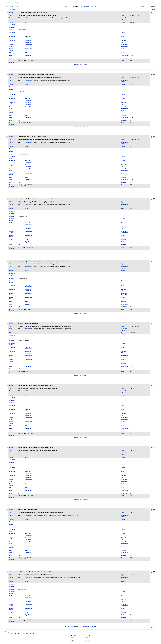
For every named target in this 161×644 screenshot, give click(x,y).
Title (10, 15)
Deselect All (15, 7)
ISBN (26, 53)
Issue (26, 22)
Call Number (11, 61)
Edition (123, 49)
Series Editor (11, 45)
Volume (11, 22)
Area (10, 55)
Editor (123, 36)
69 (87, 7)
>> (91, 7)
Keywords (12, 25)
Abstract (11, 27)
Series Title (28, 45)
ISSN (10, 53)
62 (74, 7)
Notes (11, 58)
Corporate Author (12, 33)
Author (11, 12)
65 (80, 7)
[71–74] (94, 7)
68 (85, 7)
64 (78, 7)
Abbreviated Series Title (125, 45)
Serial (123, 61)
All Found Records (15, 633)
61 (72, 7)
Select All (8, 7)
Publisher (12, 36)
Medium (123, 53)
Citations (149, 7)
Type (122, 15)
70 (89, 7)
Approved (124, 58)
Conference (124, 55)
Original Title (123, 41)
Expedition (28, 55)
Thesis (123, 32)
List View (144, 7)
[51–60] (67, 7)
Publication (28, 18)
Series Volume (11, 50)
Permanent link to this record (81, 65)
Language (12, 41)
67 (83, 7)
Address (11, 30)
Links (153, 10)
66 (81, 7)
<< (70, 7)
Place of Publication (28, 37)
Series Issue (29, 49)
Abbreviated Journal (125, 19)
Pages (123, 22)
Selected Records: (31, 633)
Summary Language (28, 41)
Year (10, 18)
